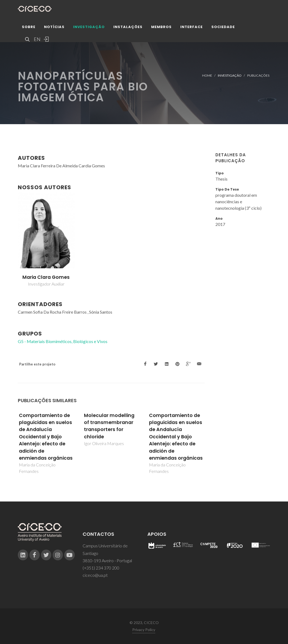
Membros (161, 28)
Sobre (29, 28)
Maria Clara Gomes (46, 277)
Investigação (89, 28)
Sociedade (223, 28)
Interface (192, 28)
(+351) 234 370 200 (101, 568)
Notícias (54, 28)
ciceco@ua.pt (95, 575)
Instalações (128, 28)
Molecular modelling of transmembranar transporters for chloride (109, 426)
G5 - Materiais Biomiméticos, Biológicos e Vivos (63, 341)
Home (207, 75)
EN (36, 40)
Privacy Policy (144, 630)
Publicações (258, 75)
